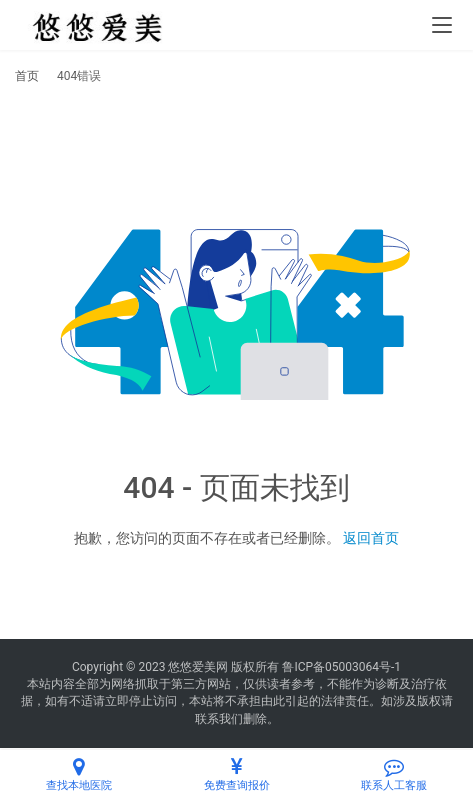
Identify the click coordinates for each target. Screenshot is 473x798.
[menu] (442, 25)
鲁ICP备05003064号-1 (341, 667)
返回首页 (371, 538)
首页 (27, 76)
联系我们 (219, 719)
